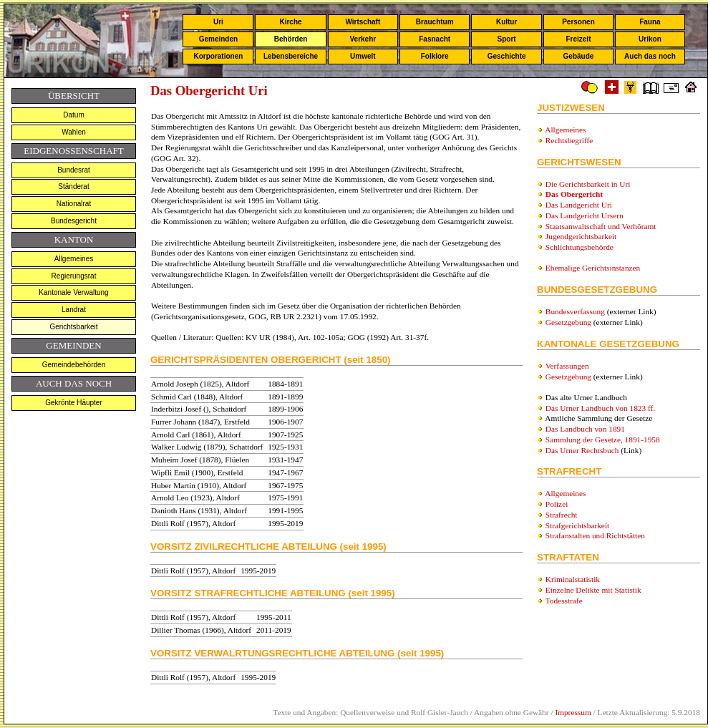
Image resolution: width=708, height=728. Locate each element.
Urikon (650, 39)
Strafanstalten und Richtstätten (595, 535)
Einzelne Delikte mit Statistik (593, 590)
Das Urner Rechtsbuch (582, 450)
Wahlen (74, 132)
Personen (578, 22)
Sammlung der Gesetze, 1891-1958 (603, 440)
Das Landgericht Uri (579, 205)
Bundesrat (74, 170)
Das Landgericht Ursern (585, 215)
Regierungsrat (74, 276)
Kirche (290, 22)
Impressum (573, 712)
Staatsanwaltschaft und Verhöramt (601, 226)
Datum (73, 115)
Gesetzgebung (568, 322)
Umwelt (363, 56)
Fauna (650, 22)
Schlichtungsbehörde (580, 247)
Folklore (435, 56)
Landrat (74, 310)
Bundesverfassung (575, 311)
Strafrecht (562, 515)
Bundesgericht (74, 221)
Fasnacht (435, 39)
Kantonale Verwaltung (73, 292)
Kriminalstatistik (573, 579)
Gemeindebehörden (74, 365)
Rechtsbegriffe (569, 140)
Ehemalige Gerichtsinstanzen (593, 268)
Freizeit (578, 39)
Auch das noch (650, 56)
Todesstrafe (564, 601)
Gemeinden (218, 39)
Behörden (291, 39)
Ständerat (73, 186)
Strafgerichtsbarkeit (577, 525)
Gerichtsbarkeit (73, 327)
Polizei (557, 504)
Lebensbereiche (291, 56)
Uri (218, 22)
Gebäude (579, 56)
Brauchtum (435, 22)
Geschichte (507, 56)
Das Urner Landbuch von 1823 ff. (600, 408)
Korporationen (218, 56)
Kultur (506, 22)
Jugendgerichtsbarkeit (581, 236)
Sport (507, 39)
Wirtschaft (363, 22)
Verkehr (363, 39)
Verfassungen (567, 366)
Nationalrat (74, 204)
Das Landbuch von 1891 (585, 429)
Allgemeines (74, 259)
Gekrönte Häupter (74, 403)
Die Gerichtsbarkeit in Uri (588, 184)
